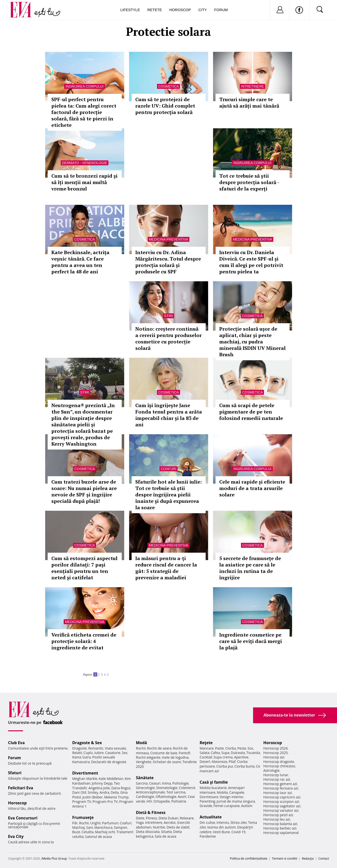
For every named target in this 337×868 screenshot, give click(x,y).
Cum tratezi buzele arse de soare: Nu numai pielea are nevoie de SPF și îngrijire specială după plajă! (84, 491)
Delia (115, 792)
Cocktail (206, 757)
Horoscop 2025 (276, 753)
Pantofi (184, 753)
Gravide (206, 806)
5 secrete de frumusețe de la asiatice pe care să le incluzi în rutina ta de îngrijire (250, 568)
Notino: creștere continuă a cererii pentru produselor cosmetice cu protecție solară (168, 338)
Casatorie (113, 753)
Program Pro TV (105, 802)
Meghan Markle (85, 779)
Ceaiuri (155, 783)
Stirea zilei (238, 822)
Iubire (99, 753)
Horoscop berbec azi (280, 828)
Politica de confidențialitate (248, 859)
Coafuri (168, 469)
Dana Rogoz (121, 788)
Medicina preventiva (168, 239)
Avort (182, 797)
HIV (149, 801)
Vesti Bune (221, 832)
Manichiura (103, 827)
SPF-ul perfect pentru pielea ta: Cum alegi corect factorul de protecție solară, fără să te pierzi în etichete (84, 112)
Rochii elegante (148, 757)
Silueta (166, 832)
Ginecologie (145, 788)
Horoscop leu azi (277, 819)
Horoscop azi (274, 757)
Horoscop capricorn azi (282, 797)
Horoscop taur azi (278, 793)
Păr (75, 823)
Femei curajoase (227, 806)
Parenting (208, 801)
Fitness (152, 818)
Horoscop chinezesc (279, 766)
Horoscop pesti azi (278, 815)
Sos (250, 748)
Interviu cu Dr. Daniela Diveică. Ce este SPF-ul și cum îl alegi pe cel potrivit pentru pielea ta (251, 262)
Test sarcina (176, 792)
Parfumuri (110, 823)
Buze (76, 832)
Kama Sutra (82, 757)
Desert (205, 762)
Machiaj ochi (105, 832)
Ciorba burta (244, 766)
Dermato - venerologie (85, 163)
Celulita (88, 832)
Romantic (96, 748)
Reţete (206, 743)
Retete (155, 10)
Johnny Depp (102, 783)
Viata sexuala (116, 748)
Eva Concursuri (23, 818)
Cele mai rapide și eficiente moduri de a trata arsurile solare (252, 488)
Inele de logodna (175, 757)
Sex (125, 753)
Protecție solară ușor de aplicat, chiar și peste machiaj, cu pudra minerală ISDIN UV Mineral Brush (252, 342)
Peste (242, 748)
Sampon (120, 827)
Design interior (232, 797)
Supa (225, 753)
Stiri (169, 316)
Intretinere (252, 86)
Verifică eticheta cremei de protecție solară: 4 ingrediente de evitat (84, 641)
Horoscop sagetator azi (282, 806)
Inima (167, 783)
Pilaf (232, 762)
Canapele (237, 792)
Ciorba (231, 748)
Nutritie (159, 827)
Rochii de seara (159, 748)
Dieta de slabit (178, 827)
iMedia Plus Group (54, 859)
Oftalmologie (166, 797)
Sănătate (145, 778)
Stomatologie (167, 788)
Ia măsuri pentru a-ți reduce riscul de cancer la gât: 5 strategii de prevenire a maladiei (166, 568)
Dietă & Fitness (151, 812)
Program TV (82, 802)
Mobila (222, 792)
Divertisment (85, 773)
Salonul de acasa (99, 837)
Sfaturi (15, 773)
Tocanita (253, 753)
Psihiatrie (179, 801)
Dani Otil (79, 792)
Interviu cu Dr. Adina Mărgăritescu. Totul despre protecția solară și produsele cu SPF (168, 262)
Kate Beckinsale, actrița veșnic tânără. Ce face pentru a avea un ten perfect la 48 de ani (80, 262)
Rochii (84, 823)
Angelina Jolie (99, 788)
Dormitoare (209, 797)
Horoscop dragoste (279, 762)
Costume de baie (164, 753)
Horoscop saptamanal (281, 833)
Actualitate (211, 817)
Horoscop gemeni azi (280, 784)
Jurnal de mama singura (236, 801)
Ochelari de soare (167, 762)
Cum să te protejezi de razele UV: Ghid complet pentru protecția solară (165, 106)
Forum (221, 10)
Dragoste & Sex (87, 743)
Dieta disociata (148, 832)
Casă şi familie (214, 782)
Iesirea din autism (221, 827)
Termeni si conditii (285, 859)
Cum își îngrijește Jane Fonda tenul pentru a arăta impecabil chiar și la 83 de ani (169, 415)
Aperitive (241, 757)
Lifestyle (130, 10)
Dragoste (80, 748)
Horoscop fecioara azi (281, 788)
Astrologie (272, 770)
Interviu (223, 822)
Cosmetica (168, 86)
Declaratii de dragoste (109, 762)
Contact (324, 859)
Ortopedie (162, 801)
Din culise (208, 822)
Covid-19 (238, 832)
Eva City (16, 836)
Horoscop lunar (276, 775)
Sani (90, 827)
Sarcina (142, 783)
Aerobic (170, 822)
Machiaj (79, 827)
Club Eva (17, 743)
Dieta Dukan (168, 818)
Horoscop (180, 10)
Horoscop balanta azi (280, 824)
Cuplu (88, 753)
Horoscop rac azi (277, 779)
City (202, 10)
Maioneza (219, 762)
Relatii (77, 753)
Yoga (140, 822)
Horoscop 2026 (276, 748)
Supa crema (223, 757)
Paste (219, 748)
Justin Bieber (93, 797)
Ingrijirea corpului (84, 86)
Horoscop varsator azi (281, 810)
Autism (247, 806)
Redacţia (308, 859)
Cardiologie (145, 797)
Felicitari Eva (21, 788)
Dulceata (238, 753)
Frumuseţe (83, 817)
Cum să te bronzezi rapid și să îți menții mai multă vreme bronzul (84, 182)
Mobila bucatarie (213, 788)
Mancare (207, 748)
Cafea (215, 753)
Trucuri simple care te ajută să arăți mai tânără (249, 103)
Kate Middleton (111, 779)
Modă (142, 743)
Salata (205, 753)
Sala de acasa (166, 836)
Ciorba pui (225, 766)
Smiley (93, 792)
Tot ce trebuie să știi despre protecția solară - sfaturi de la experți (249, 182)
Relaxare (187, 818)
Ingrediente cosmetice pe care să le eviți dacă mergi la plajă (251, 641)
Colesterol (187, 788)
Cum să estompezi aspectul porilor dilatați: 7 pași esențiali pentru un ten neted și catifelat (84, 568)
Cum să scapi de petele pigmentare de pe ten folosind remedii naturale (251, 412)
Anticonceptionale (151, 792)
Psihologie (181, 783)
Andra (104, 792)
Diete (140, 818)
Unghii (95, 823)
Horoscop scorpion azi (281, 802)
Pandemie (208, 836)
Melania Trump (116, 797)
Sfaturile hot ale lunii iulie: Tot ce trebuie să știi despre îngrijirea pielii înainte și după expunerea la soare (168, 495)
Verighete (144, 762)
